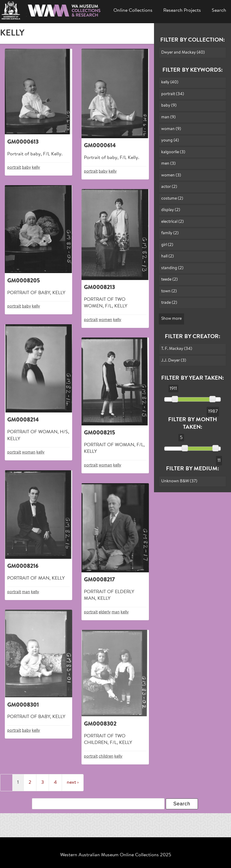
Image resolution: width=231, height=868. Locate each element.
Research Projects (182, 11)
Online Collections (133, 11)
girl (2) (167, 245)
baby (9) (169, 106)
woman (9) (171, 129)
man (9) (168, 117)
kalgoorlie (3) (173, 152)
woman (29, 452)
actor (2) (169, 187)
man (26, 592)
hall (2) (168, 256)
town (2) (169, 291)
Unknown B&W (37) (179, 481)
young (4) (170, 140)
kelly (36, 168)
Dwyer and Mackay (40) (183, 53)
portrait (14, 168)
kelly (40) (170, 82)
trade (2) (169, 303)
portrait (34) (173, 94)
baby (26, 168)
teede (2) (169, 280)
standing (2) (172, 268)
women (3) (171, 175)
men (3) (168, 164)
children (106, 756)
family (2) (170, 233)
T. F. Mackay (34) (177, 349)
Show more (171, 319)
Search (219, 11)
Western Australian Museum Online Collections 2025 (116, 855)
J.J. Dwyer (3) (174, 361)
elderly (105, 612)
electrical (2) (172, 222)
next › (73, 782)
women (105, 320)
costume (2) (172, 199)
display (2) (171, 210)
